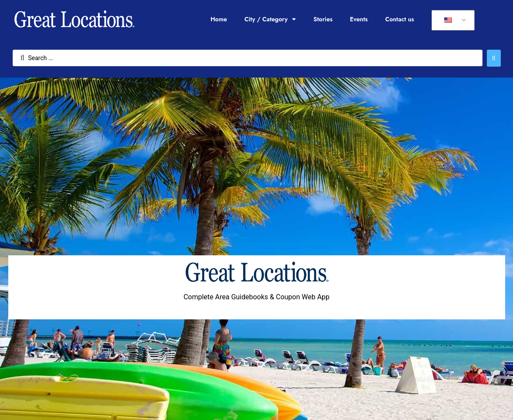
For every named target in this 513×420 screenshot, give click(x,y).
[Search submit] (494, 58)
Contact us (400, 19)
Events (359, 19)
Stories (323, 19)
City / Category (270, 19)
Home (219, 19)
